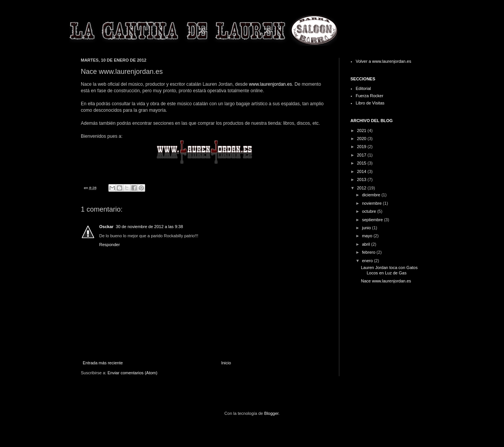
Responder (110, 245)
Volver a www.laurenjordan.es (384, 61)
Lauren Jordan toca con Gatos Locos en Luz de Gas (389, 270)
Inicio (226, 363)
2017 (362, 155)
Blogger (271, 413)
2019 (362, 147)
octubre (370, 211)
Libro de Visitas (370, 103)
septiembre (373, 220)
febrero (369, 252)
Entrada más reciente (103, 363)
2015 (362, 163)
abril (367, 244)
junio (367, 228)
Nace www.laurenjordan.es (386, 281)
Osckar (106, 227)
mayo (368, 236)
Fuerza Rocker (370, 96)
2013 (362, 179)
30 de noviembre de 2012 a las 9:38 (149, 227)
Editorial (363, 88)
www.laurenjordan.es (270, 84)
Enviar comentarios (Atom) (133, 373)
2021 (362, 131)
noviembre (372, 203)
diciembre (372, 195)
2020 (362, 139)
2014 (362, 171)
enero (368, 261)
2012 (362, 188)
